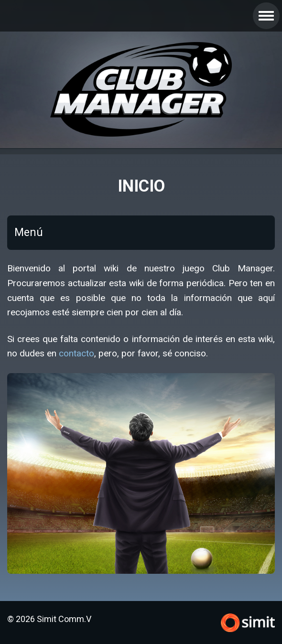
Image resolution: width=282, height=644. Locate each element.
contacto (76, 353)
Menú (29, 232)
